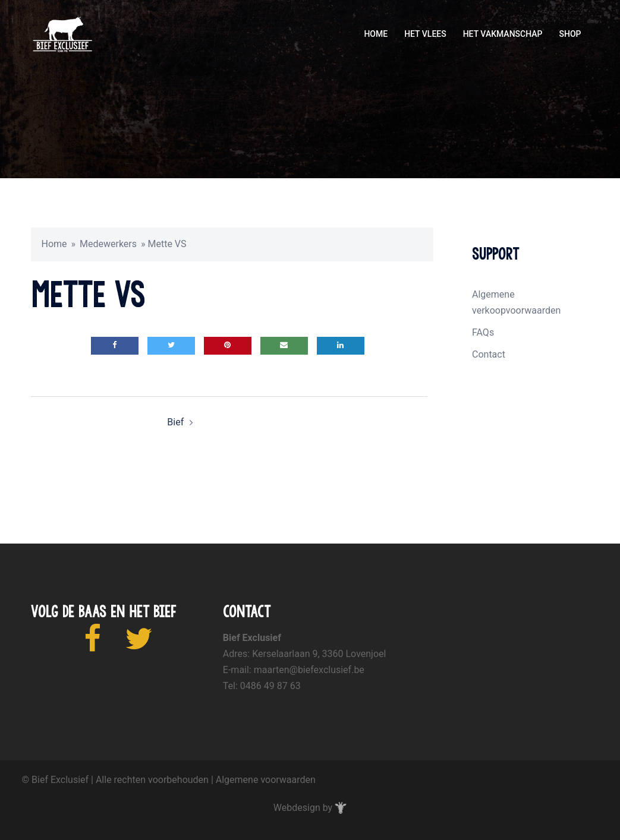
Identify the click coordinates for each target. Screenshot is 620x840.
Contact (489, 354)
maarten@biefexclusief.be (309, 670)
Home (54, 244)
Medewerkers (108, 244)
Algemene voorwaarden (266, 780)
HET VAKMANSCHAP (503, 34)
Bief (175, 422)
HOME (376, 34)
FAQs (483, 332)
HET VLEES (425, 34)
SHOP (570, 34)
